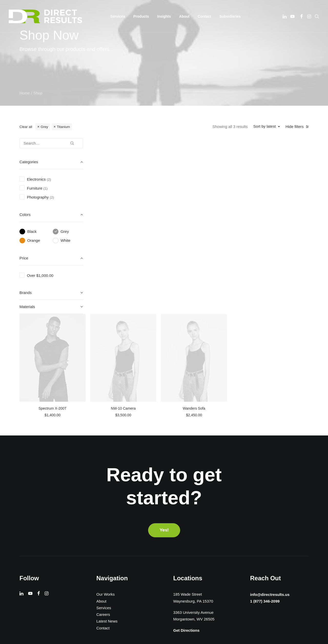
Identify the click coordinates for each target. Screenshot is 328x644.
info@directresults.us (269, 487)
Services (104, 500)
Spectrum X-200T (135, 232)
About (184, 16)
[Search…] (51, 143)
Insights (164, 16)
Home (25, 93)
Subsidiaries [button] (230, 16)
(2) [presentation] (49, 179)
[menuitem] (118, 16)
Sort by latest (265, 126)
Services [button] (118, 16)
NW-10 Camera (205, 232)
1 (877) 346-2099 (263, 494)
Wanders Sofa (275, 232)
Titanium (63, 127)
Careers (103, 507)
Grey (44, 127)
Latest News (107, 514)
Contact (204, 16)
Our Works (105, 487)
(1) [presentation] (45, 188)
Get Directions (186, 523)
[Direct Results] (46, 16)
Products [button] (141, 16)
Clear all (26, 127)
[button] (285, 16)
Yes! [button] (164, 423)
